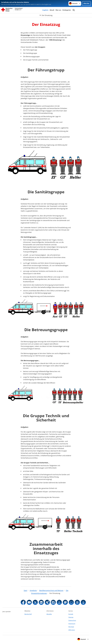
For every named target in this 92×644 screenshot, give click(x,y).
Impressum (72, 624)
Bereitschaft (28, 614)
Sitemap (71, 617)
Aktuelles (49, 614)
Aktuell (52, 10)
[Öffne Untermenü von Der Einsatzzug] (46, 15)
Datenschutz (72, 620)
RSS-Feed (71, 627)
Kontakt (71, 614)
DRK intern (72, 630)
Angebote (45, 10)
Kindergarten (67, 10)
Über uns (58, 10)
